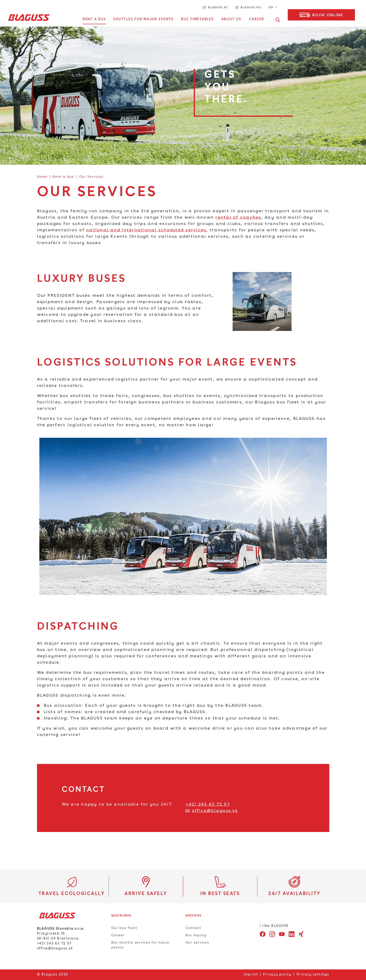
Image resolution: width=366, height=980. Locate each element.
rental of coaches (238, 217)
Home (42, 177)
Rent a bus (94, 19)
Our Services (91, 177)
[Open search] (278, 20)
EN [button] (271, 8)
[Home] (29, 17)
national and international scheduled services (146, 230)
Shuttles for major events (143, 19)
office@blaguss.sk (215, 811)
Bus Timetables (197, 19)
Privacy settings (313, 975)
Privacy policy (277, 975)
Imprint (251, 975)
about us (231, 19)
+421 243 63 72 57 (208, 804)
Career (257, 19)
